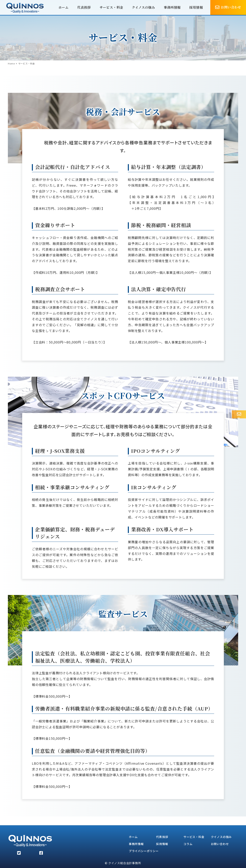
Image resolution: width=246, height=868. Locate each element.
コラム (188, 844)
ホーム (133, 837)
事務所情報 (136, 844)
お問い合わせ (220, 844)
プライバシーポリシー (144, 851)
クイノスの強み (221, 837)
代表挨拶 (162, 837)
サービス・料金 (194, 837)
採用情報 (162, 844)
